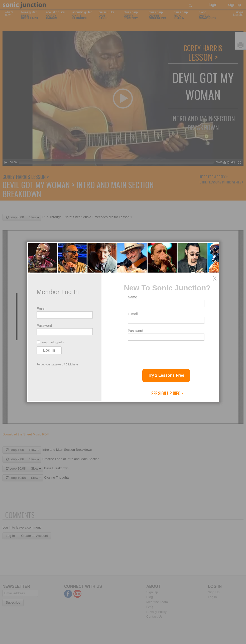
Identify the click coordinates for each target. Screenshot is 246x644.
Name (132, 297)
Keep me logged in (51, 342)
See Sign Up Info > (167, 393)
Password (44, 326)
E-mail (133, 314)
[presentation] (166, 353)
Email (41, 309)
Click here (72, 364)
